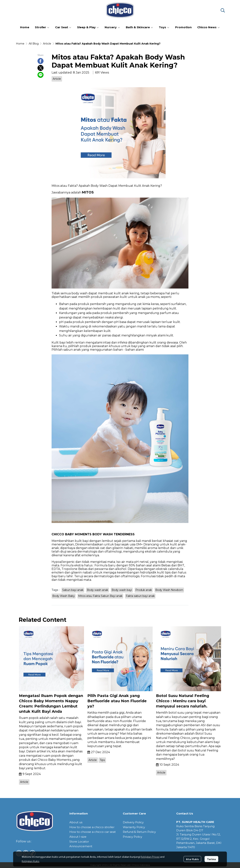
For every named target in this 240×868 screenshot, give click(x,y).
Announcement (81, 846)
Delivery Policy (133, 822)
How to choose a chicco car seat (93, 832)
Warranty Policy (134, 827)
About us (76, 822)
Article (47, 44)
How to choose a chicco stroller (92, 827)
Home (20, 44)
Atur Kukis (192, 859)
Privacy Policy (132, 837)
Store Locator (79, 842)
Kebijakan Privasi (150, 857)
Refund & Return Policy (139, 832)
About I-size (78, 837)
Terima (211, 859)
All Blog (34, 44)
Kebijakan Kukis (31, 861)
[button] (223, 10)
